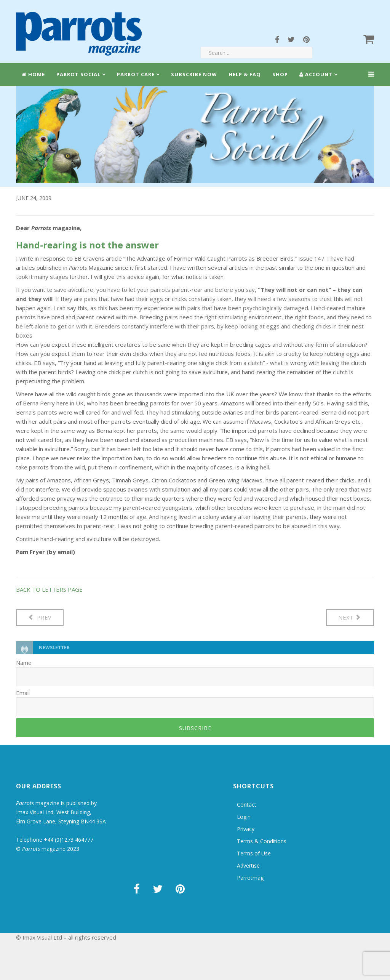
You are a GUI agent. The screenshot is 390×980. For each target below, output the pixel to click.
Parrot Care (136, 74)
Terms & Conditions (262, 841)
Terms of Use (254, 853)
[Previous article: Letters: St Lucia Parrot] (40, 618)
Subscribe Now (194, 74)
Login (244, 817)
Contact (247, 805)
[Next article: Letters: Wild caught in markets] (350, 618)
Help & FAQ (245, 74)
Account (316, 74)
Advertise (248, 866)
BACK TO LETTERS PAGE (49, 589)
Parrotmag (250, 878)
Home (33, 74)
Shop (280, 74)
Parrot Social (78, 74)
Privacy (246, 829)
